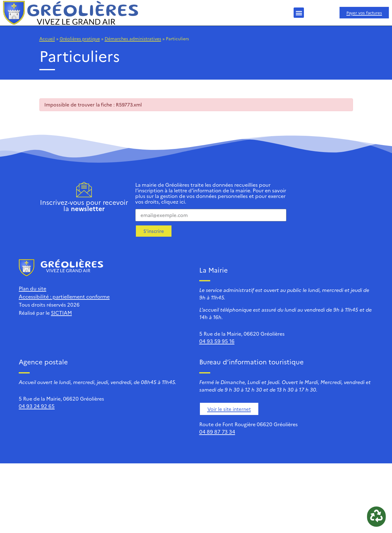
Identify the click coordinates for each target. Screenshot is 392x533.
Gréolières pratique (80, 38)
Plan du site (32, 288)
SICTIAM (61, 313)
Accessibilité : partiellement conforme (64, 296)
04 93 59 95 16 (217, 341)
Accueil (47, 38)
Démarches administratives (133, 38)
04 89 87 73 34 (217, 432)
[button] (299, 13)
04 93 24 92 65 (37, 406)
